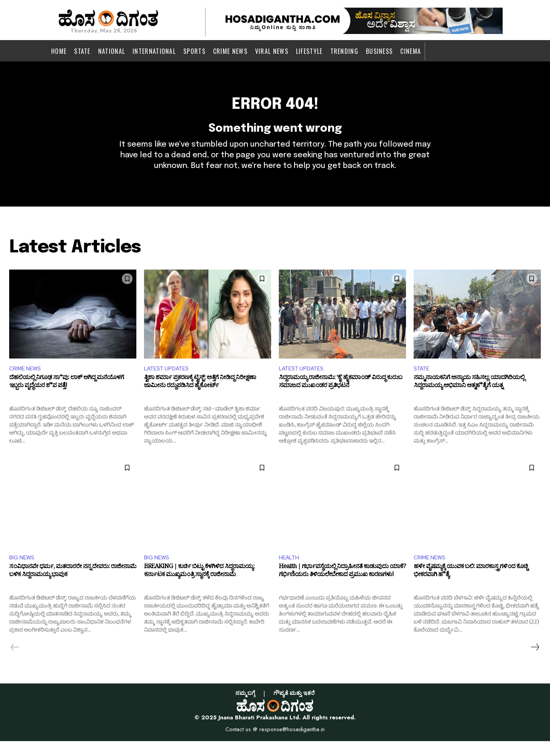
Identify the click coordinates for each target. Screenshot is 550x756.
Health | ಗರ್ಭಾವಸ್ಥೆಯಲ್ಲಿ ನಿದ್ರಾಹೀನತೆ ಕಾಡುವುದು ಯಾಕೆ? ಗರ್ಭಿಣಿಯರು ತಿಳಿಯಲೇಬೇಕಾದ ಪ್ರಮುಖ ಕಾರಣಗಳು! (342, 587)
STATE (423, 381)
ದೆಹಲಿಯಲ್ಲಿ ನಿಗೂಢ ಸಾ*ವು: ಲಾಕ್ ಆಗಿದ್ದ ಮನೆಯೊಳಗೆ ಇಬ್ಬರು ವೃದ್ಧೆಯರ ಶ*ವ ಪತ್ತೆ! (66, 397)
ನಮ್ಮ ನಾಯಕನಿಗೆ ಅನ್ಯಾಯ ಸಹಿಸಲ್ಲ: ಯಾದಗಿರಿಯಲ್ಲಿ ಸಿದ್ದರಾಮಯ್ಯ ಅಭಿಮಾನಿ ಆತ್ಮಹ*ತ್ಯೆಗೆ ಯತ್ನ (469, 397)
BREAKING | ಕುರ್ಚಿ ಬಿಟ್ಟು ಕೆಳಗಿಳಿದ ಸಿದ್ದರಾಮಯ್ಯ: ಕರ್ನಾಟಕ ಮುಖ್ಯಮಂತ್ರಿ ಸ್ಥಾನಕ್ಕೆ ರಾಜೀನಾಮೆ (199, 587)
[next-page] (535, 662)
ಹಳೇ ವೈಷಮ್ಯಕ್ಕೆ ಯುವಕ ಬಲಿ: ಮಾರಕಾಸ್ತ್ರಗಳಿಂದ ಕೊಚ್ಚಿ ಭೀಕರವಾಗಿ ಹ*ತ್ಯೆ (471, 587)
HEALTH (290, 571)
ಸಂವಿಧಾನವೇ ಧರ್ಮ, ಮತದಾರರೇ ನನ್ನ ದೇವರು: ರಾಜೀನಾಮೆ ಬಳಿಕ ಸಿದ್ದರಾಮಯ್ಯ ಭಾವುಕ (73, 587)
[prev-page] (15, 662)
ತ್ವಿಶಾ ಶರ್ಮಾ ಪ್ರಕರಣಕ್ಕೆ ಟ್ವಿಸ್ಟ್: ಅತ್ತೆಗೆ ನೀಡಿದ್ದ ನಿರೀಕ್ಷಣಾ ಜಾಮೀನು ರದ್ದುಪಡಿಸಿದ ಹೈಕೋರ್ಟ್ (200, 397)
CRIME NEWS (27, 381)
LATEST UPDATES (169, 381)
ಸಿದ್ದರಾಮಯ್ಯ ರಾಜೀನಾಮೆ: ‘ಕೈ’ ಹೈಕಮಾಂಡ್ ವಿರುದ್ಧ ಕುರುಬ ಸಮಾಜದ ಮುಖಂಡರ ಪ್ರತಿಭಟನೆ (341, 397)
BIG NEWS (23, 571)
